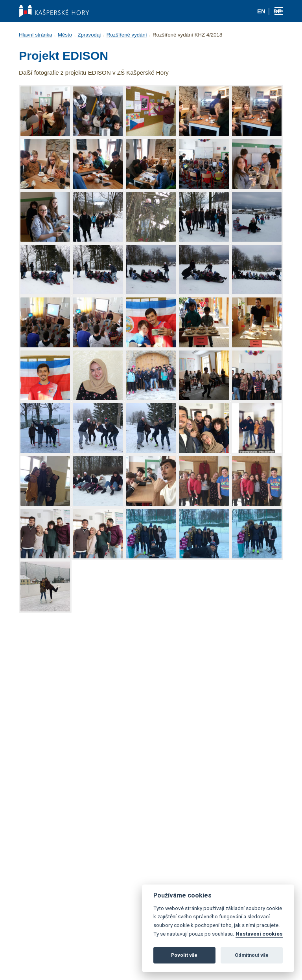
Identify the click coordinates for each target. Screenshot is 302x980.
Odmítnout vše (252, 955)
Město (65, 35)
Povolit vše (184, 955)
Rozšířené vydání (127, 35)
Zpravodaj (89, 35)
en (261, 11)
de (277, 11)
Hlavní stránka (36, 35)
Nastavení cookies (259, 934)
